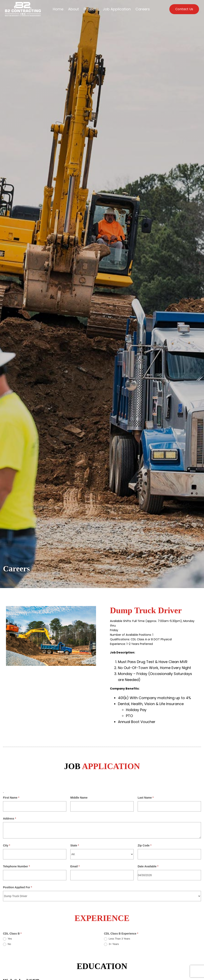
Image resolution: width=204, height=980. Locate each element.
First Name (11, 798)
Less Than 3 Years (117, 939)
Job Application (117, 9)
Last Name (146, 798)
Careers (143, 9)
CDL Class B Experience (121, 934)
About (74, 9)
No (7, 944)
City (7, 845)
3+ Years (111, 944)
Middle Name (79, 798)
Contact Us (184, 9)
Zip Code (145, 845)
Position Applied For (18, 887)
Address (9, 819)
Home (58, 9)
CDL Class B (12, 934)
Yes (7, 939)
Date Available (148, 866)
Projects (91, 9)
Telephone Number (16, 866)
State (75, 845)
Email (75, 866)
